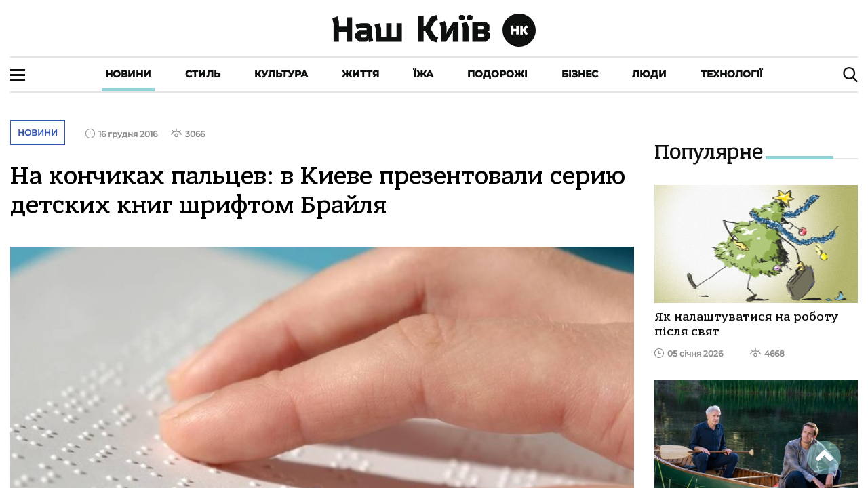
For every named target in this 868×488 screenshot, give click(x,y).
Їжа (423, 74)
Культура (281, 74)
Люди (649, 74)
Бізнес (580, 74)
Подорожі (497, 74)
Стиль (203, 74)
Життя (360, 74)
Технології (732, 74)
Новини (128, 74)
